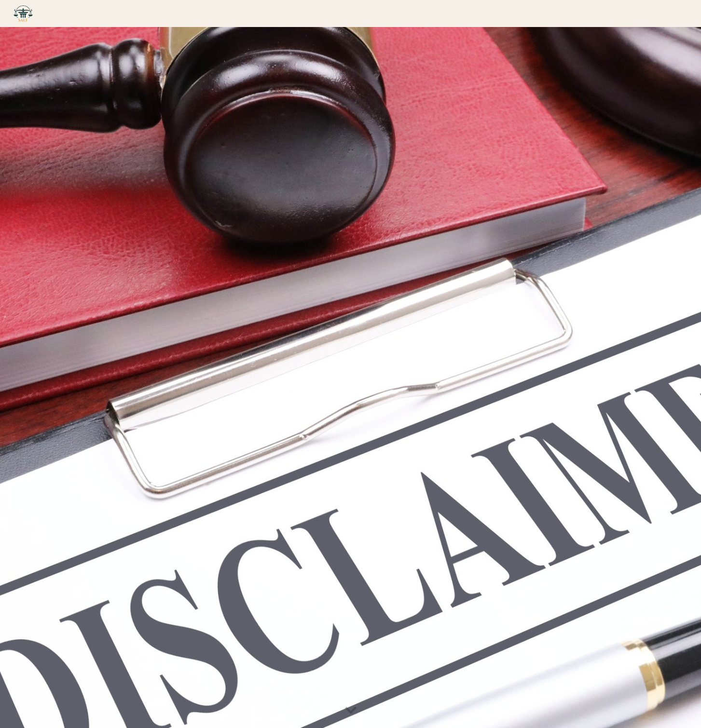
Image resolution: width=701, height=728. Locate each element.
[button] (351, 711)
